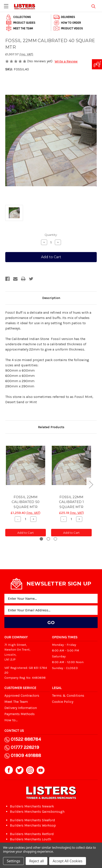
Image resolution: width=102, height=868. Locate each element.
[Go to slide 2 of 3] (48, 539)
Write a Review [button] (66, 61)
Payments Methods (20, 714)
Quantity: (51, 235)
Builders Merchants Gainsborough (37, 812)
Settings (13, 861)
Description (51, 298)
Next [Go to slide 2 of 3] (91, 484)
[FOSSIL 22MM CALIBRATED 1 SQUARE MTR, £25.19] (71, 465)
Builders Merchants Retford (32, 834)
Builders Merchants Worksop (33, 825)
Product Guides (20, 23)
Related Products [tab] (51, 427)
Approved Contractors (22, 695)
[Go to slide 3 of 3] (55, 539)
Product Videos (68, 29)
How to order (67, 23)
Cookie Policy (63, 702)
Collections (18, 17)
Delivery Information (21, 708)
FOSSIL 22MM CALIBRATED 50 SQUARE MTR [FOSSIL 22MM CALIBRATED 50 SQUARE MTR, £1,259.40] (26, 502)
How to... (11, 720)
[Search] (93, 6)
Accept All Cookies (68, 861)
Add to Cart (26, 533)
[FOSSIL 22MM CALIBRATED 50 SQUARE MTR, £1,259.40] (26, 465)
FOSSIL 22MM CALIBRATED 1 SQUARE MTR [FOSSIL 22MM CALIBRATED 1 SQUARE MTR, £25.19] (72, 502)
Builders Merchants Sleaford (32, 820)
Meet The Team (19, 29)
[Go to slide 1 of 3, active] (41, 539)
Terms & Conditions (68, 695)
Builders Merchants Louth (30, 839)
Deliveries (64, 17)
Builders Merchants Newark (32, 806)
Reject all (37, 861)
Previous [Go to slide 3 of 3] (6, 484)
